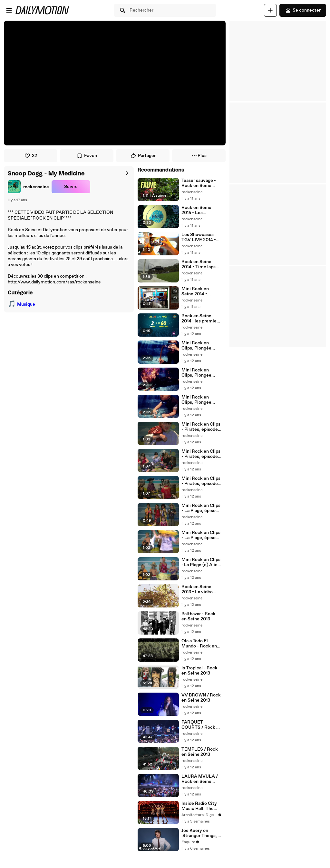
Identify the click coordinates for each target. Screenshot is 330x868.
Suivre (71, 187)
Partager (143, 156)
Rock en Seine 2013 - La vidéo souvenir (197, 589)
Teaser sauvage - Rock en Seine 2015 (199, 183)
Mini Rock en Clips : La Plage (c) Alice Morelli (201, 562)
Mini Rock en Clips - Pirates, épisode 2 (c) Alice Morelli (201, 454)
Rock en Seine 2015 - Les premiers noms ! (198, 210)
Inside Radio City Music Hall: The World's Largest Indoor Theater (199, 806)
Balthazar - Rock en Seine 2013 (199, 616)
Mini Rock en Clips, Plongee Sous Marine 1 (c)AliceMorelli (197, 400)
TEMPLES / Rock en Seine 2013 (200, 752)
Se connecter (303, 10)
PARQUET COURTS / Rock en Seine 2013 (201, 725)
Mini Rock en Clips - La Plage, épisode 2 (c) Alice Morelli (201, 535)
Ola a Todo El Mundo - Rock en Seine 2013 (199, 644)
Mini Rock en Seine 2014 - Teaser (195, 291)
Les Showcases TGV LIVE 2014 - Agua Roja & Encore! (199, 237)
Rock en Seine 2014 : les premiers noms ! (201, 319)
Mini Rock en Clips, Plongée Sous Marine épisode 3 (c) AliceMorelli (196, 346)
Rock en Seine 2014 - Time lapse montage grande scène (200, 264)
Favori (87, 156)
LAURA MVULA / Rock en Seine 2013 (200, 779)
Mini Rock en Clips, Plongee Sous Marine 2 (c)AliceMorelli (197, 373)
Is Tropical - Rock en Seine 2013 (199, 671)
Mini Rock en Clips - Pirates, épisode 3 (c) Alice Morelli (201, 427)
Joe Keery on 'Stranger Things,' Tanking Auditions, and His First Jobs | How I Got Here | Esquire (201, 833)
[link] (28, 187)
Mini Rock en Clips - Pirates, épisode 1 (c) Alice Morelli (201, 481)
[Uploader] (270, 10)
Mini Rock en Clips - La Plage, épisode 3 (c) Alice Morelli (201, 508)
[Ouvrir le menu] (9, 10)
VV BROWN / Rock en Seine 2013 (201, 698)
